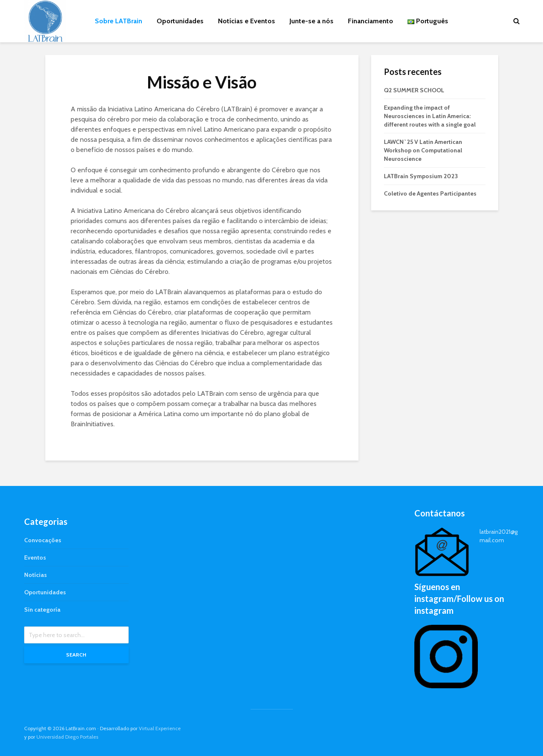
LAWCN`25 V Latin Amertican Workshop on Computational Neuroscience (423, 150)
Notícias (36, 575)
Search (76, 655)
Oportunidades (180, 21)
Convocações (43, 540)
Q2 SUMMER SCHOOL (414, 90)
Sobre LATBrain (119, 21)
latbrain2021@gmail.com (499, 536)
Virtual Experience (160, 728)
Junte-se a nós (311, 21)
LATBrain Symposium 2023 (421, 176)
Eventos (35, 557)
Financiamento (371, 21)
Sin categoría (42, 610)
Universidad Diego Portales (67, 737)
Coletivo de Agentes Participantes (430, 193)
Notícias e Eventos (247, 21)
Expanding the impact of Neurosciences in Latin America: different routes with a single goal (430, 116)
